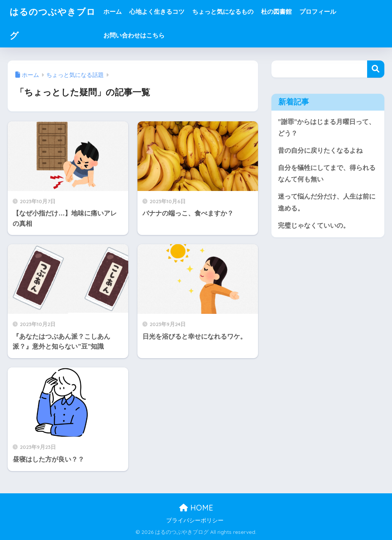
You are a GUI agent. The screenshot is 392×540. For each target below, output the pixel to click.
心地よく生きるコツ (157, 12)
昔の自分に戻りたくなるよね (320, 151)
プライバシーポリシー (195, 520)
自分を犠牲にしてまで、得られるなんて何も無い (327, 174)
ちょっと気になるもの (223, 12)
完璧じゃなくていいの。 (314, 226)
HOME (196, 508)
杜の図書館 (276, 12)
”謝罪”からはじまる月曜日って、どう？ (327, 128)
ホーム (113, 12)
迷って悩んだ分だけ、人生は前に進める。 (327, 202)
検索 (376, 69)
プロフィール (318, 12)
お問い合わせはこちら (134, 35)
